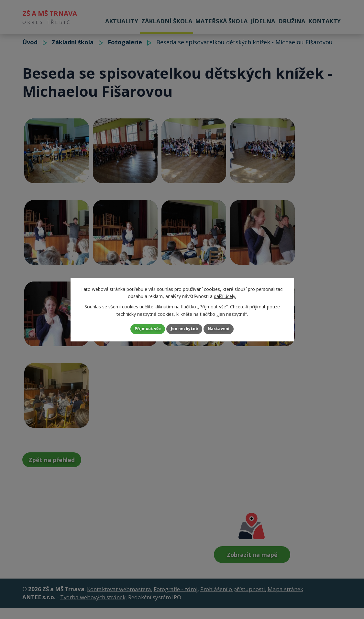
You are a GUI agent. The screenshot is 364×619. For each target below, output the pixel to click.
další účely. (225, 295)
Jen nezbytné (185, 329)
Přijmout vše (140, 329)
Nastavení (227, 329)
